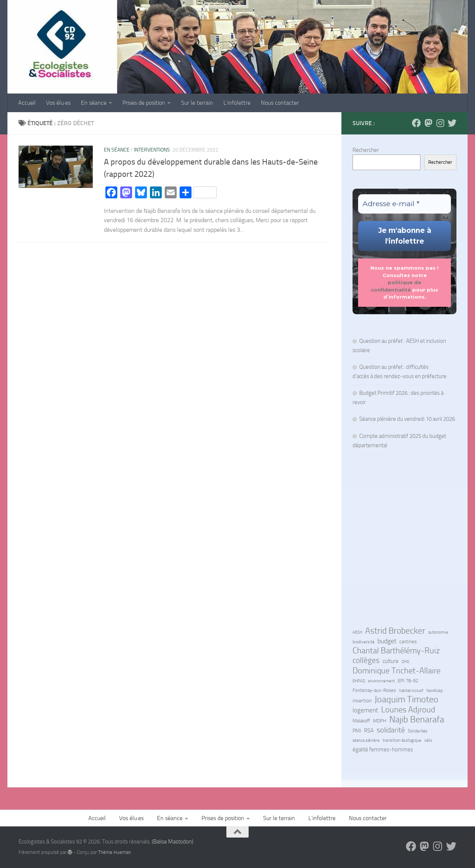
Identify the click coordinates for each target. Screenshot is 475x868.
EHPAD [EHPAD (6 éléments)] (359, 681)
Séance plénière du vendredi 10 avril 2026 (407, 419)
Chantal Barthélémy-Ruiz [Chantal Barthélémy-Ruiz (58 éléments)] (396, 651)
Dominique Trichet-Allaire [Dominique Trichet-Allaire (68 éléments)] (397, 671)
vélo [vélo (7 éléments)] (428, 740)
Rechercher (366, 150)
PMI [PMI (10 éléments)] (357, 731)
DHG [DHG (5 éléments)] (405, 662)
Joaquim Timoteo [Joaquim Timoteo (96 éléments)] (406, 699)
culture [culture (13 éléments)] (391, 661)
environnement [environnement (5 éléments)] (381, 681)
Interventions (152, 150)
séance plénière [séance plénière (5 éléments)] (366, 740)
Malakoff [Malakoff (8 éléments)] (361, 721)
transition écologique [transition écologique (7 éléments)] (402, 740)
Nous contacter (280, 103)
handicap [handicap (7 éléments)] (435, 690)
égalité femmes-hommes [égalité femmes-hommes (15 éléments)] (383, 750)
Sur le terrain (197, 103)
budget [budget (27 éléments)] (387, 641)
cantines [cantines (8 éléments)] (408, 642)
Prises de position (144, 103)
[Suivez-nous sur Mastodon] (428, 123)
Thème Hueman (114, 852)
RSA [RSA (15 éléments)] (369, 731)
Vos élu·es (58, 103)
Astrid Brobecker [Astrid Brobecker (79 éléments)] (395, 631)
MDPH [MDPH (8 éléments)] (380, 721)
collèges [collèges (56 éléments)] (366, 660)
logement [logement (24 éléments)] (365, 710)
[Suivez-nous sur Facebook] (416, 123)
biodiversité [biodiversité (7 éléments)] (363, 642)
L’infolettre (237, 103)
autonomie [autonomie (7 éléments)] (438, 632)
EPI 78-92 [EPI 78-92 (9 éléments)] (408, 681)
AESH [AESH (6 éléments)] (357, 632)
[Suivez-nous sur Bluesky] (452, 123)
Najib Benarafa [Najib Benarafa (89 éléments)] (417, 719)
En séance (94, 103)
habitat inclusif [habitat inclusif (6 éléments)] (411, 690)
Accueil (27, 103)
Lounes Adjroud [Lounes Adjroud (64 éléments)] (408, 710)
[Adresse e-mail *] (404, 204)
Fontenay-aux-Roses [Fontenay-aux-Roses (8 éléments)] (374, 690)
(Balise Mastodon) (173, 842)
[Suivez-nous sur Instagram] (440, 123)
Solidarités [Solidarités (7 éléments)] (418, 731)
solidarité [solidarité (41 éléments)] (391, 730)
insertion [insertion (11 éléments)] (362, 701)
